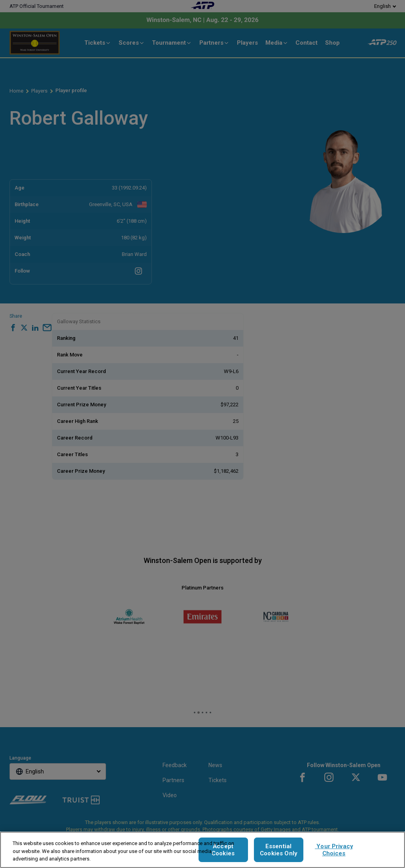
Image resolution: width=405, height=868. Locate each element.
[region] (202, 850)
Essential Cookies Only (278, 850)
